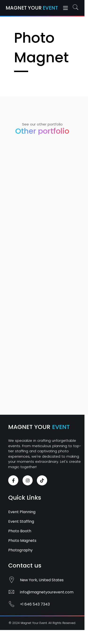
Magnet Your (32, 8)
